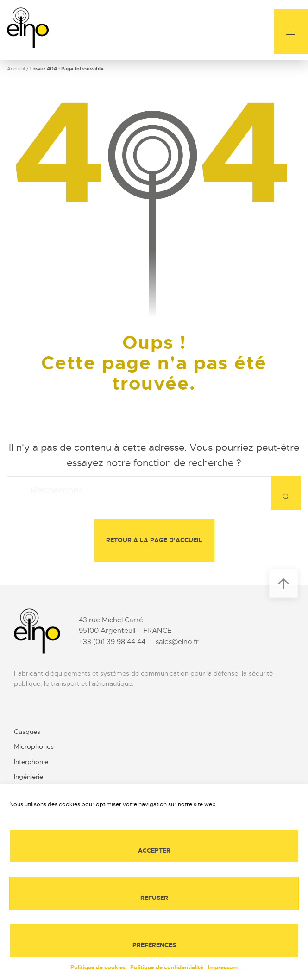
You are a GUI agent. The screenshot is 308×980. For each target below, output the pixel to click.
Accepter (154, 850)
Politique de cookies (98, 967)
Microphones (34, 746)
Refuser (154, 898)
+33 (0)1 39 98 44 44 (112, 642)
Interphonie (31, 762)
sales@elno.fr (177, 642)
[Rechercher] (286, 493)
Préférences (154, 945)
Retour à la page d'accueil (154, 540)
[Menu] (291, 32)
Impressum (223, 967)
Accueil (16, 69)
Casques (27, 732)
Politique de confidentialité (167, 967)
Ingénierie (28, 777)
